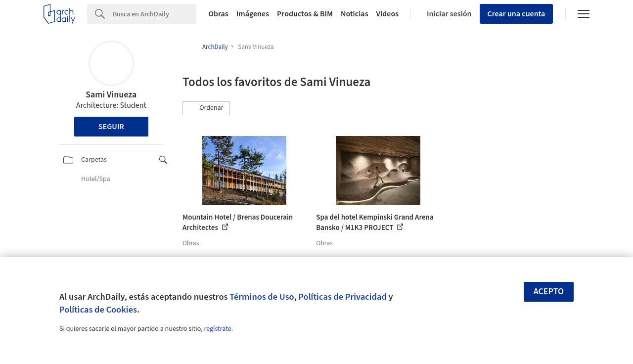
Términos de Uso (262, 297)
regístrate (217, 329)
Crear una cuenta (517, 14)
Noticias (355, 14)
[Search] (155, 14)
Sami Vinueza (111, 95)
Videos (388, 14)
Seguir (111, 127)
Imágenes (253, 14)
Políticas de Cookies (98, 310)
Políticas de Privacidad (342, 297)
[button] (206, 108)
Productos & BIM (305, 14)
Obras (218, 14)
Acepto (549, 292)
